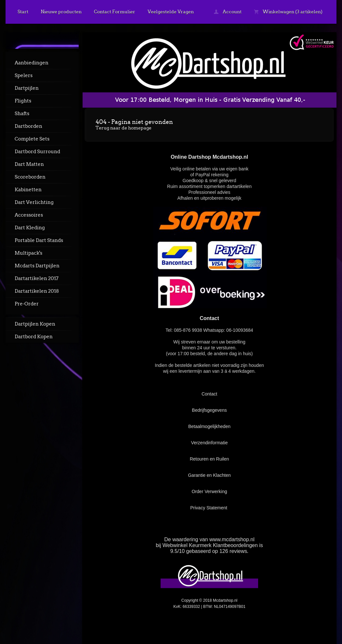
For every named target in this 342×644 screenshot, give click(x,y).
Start (23, 12)
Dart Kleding (30, 228)
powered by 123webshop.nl (296, 624)
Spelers (24, 75)
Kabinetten (28, 190)
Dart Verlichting (34, 202)
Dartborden (28, 126)
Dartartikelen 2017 (37, 278)
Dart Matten (29, 164)
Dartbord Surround (37, 152)
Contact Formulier (115, 12)
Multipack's (28, 253)
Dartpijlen (27, 88)
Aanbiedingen (32, 63)
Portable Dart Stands (39, 240)
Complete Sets (32, 139)
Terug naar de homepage (124, 128)
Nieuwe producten (61, 12)
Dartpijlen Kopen (35, 324)
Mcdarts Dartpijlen (37, 266)
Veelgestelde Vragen (171, 12)
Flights (23, 101)
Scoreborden (30, 177)
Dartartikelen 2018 (37, 291)
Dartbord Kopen (34, 337)
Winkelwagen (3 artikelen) (288, 12)
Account (228, 12)
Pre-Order (27, 304)
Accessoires (29, 215)
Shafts (22, 114)
